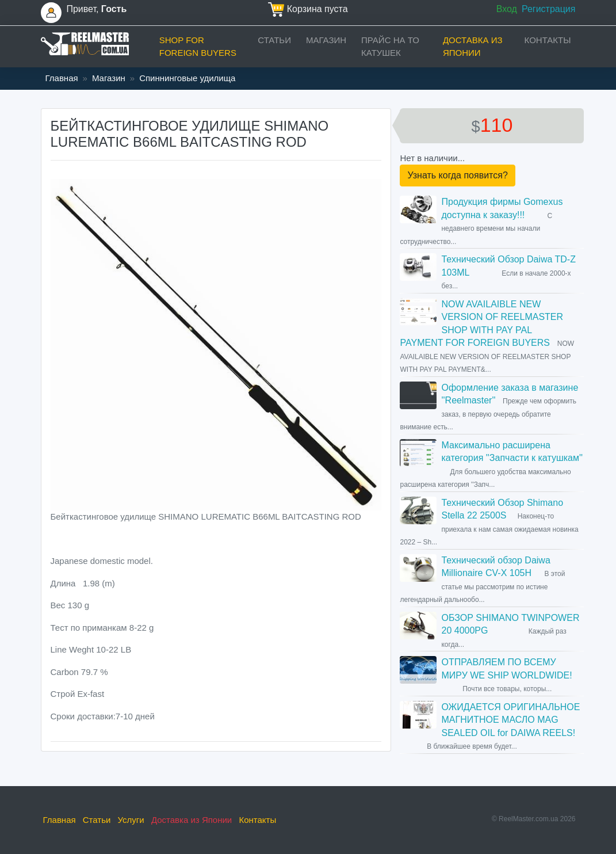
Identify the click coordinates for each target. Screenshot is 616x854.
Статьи (274, 40)
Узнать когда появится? (457, 175)
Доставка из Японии (473, 47)
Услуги (131, 820)
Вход (507, 9)
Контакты (548, 40)
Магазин (326, 40)
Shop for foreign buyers (198, 47)
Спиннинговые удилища (187, 78)
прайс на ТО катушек (390, 47)
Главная (62, 78)
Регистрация (549, 9)
